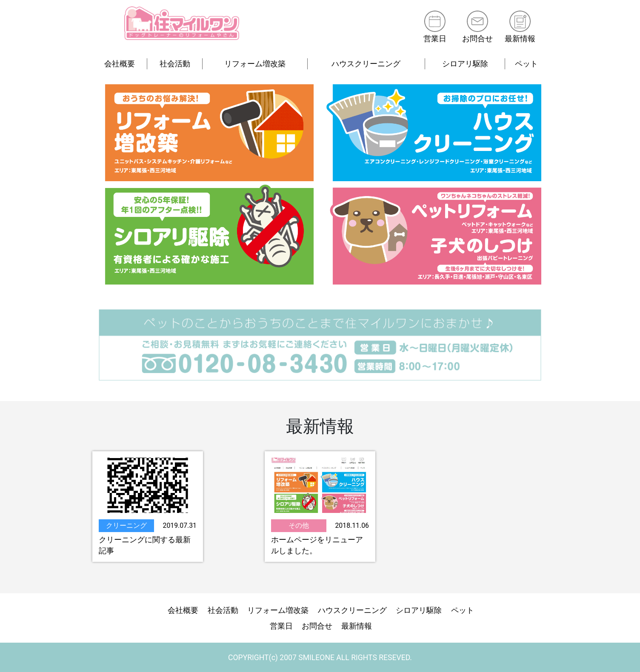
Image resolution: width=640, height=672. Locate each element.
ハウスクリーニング (366, 64)
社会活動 (175, 64)
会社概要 (120, 64)
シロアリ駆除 (465, 64)
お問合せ (477, 39)
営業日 (435, 39)
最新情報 (520, 39)
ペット (526, 64)
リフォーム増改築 (255, 64)
